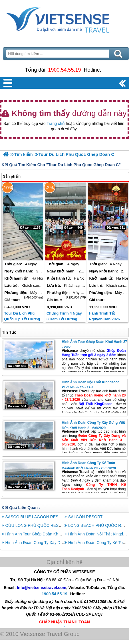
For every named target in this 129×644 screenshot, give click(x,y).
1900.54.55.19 (64, 70)
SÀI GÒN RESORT (85, 517)
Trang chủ (56, 123)
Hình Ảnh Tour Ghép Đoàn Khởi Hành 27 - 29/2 (47, 534)
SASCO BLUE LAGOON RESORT (36, 517)
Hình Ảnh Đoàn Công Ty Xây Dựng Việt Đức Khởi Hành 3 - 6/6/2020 (66, 543)
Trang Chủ (64, 19)
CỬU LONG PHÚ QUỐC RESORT (36, 525)
